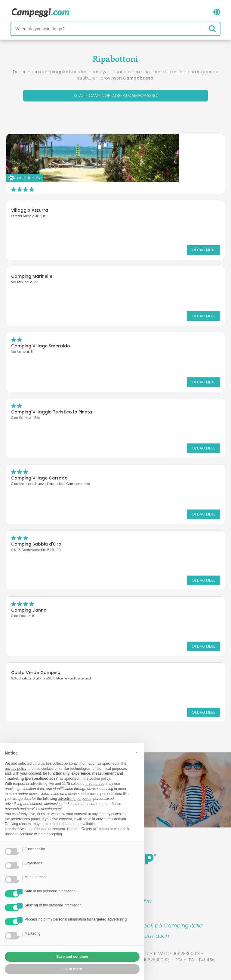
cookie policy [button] (100, 779)
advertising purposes (75, 799)
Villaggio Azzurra (30, 210)
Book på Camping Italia (171, 926)
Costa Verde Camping (36, 673)
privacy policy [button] (16, 769)
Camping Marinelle (32, 276)
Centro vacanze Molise (123, 148)
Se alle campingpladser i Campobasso (115, 95)
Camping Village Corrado (39, 478)
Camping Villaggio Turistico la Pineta (52, 412)
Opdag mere (171, 183)
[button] (137, 753)
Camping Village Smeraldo (41, 346)
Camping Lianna (29, 610)
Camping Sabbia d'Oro (36, 544)
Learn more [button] (72, 969)
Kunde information (145, 936)
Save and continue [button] (72, 957)
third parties (95, 784)
